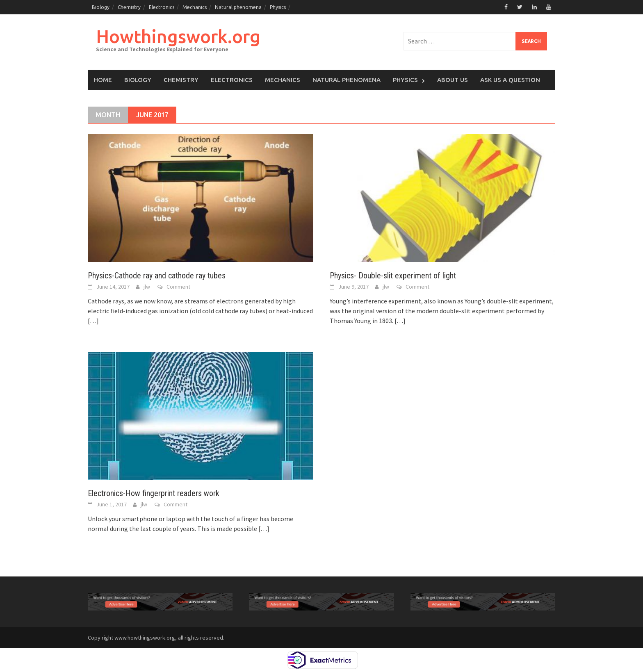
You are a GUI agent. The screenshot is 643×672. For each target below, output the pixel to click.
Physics (278, 7)
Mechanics (195, 7)
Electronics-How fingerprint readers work (154, 493)
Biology (101, 7)
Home (103, 80)
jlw (147, 287)
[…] (93, 321)
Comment (178, 287)
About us (453, 80)
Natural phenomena (238, 7)
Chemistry (129, 7)
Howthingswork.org (178, 36)
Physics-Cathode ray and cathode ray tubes (157, 276)
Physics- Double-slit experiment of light (393, 276)
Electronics (162, 7)
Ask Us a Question (510, 80)
